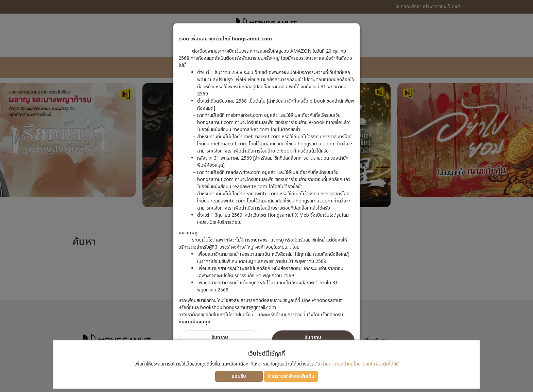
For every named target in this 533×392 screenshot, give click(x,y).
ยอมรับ (239, 376)
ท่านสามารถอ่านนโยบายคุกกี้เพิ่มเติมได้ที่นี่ (360, 364)
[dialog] (266, 196)
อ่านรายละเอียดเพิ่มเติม (291, 376)
